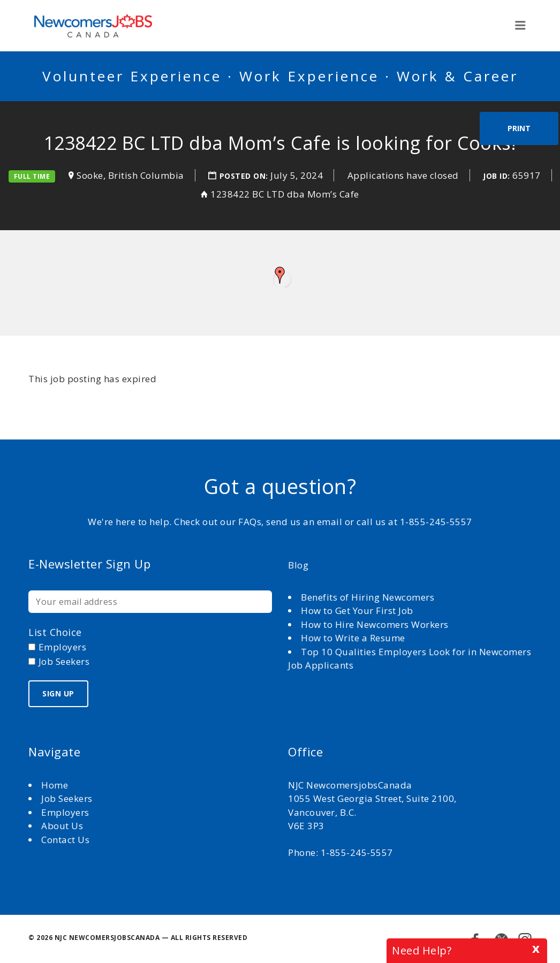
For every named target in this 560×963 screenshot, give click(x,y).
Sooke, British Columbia (130, 175)
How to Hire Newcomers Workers (375, 624)
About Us (63, 826)
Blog (298, 565)
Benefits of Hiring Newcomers (368, 597)
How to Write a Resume (353, 638)
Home (56, 785)
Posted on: (245, 176)
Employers (65, 812)
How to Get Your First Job (357, 611)
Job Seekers (67, 798)
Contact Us (65, 840)
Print (519, 128)
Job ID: (497, 176)
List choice (55, 632)
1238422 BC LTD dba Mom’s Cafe (285, 194)
